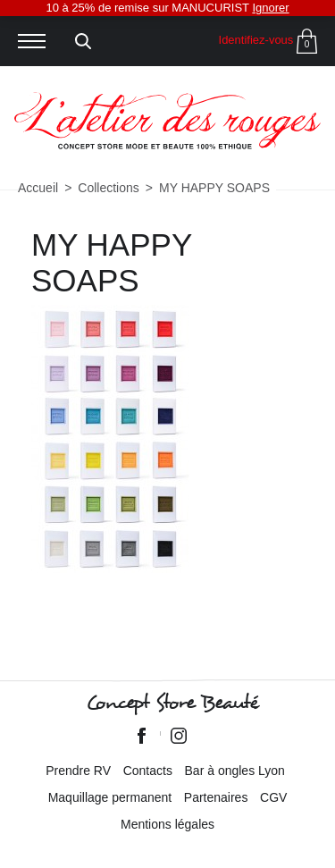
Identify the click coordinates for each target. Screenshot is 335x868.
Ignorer (270, 8)
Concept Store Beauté (172, 703)
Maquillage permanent (110, 797)
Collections (108, 188)
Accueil (38, 188)
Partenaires (216, 797)
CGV (273, 797)
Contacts (148, 771)
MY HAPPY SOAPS (214, 188)
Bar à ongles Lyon (235, 771)
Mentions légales (167, 824)
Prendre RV (78, 771)
